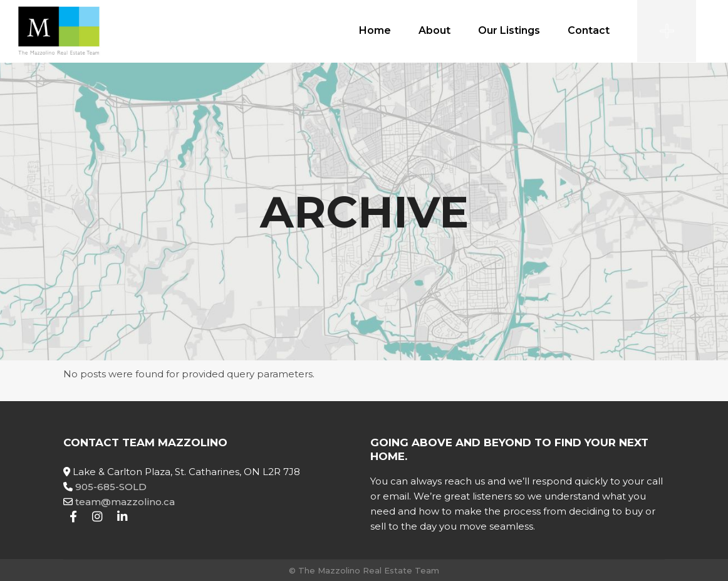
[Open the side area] (667, 31)
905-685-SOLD (111, 487)
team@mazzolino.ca (125, 502)
